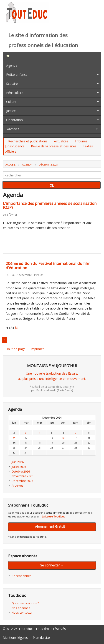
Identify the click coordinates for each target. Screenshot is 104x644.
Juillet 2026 (19, 467)
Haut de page (16, 349)
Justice (11, 111)
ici (17, 327)
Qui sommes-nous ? (25, 603)
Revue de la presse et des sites (54, 146)
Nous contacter (22, 612)
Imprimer (37, 349)
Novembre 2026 (22, 476)
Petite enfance (17, 74)
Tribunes (81, 141)
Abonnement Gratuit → (52, 526)
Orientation (14, 120)
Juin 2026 (18, 462)
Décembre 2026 (22, 481)
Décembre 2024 (48, 165)
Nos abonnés (21, 608)
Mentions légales (15, 638)
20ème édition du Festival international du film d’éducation (48, 266)
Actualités (61, 141)
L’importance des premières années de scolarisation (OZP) (50, 205)
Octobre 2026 (21, 471)
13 (63, 438)
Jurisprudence (15, 146)
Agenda (12, 65)
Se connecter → (52, 565)
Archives (13, 129)
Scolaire (12, 84)
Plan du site (41, 638)
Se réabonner (21, 576)
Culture (11, 102)
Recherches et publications (28, 141)
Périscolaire (15, 93)
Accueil (10, 165)
